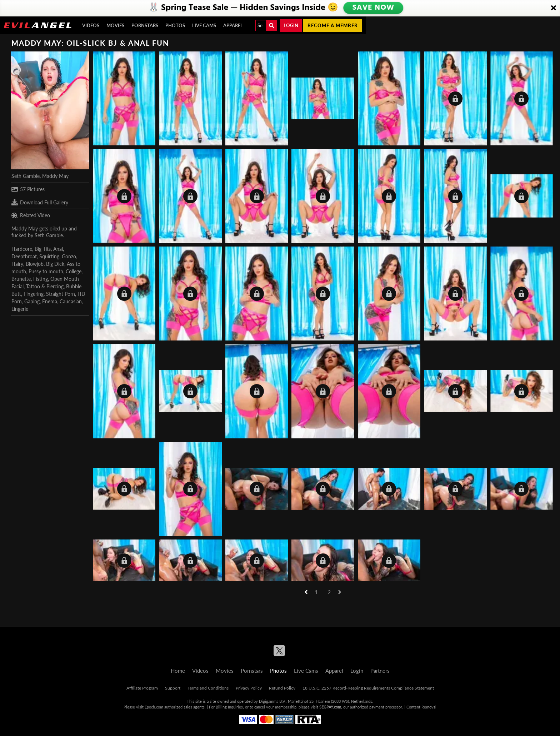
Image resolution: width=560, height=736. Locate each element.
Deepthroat (24, 256)
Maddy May (55, 176)
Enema (50, 301)
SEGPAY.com (330, 707)
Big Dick (55, 264)
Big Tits (43, 249)
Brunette (21, 279)
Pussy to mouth (46, 271)
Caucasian (71, 301)
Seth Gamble (26, 176)
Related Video (31, 215)
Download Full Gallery (40, 202)
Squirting (49, 256)
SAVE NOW (373, 8)
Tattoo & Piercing (45, 286)
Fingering (34, 294)
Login (291, 25)
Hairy (17, 264)
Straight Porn (61, 294)
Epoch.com (154, 707)
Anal (58, 249)
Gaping (32, 301)
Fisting (41, 279)
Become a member (332, 25)
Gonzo (69, 256)
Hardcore (22, 249)
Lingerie (20, 309)
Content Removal (421, 707)
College (74, 271)
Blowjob (35, 264)
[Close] (554, 8)
